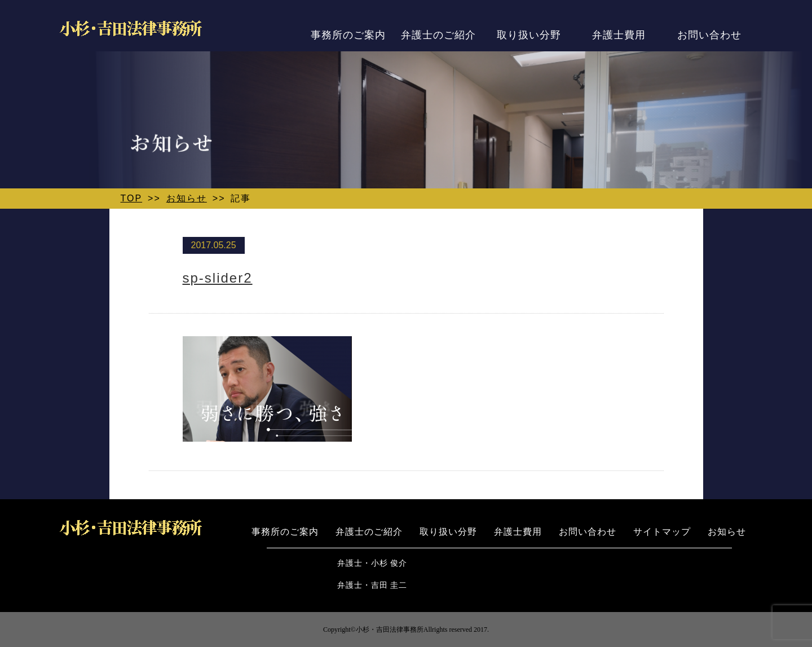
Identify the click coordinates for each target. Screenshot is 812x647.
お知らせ (187, 198)
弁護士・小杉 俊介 (372, 563)
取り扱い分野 (529, 35)
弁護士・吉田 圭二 (372, 585)
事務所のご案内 (348, 35)
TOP (132, 198)
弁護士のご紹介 (438, 35)
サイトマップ (662, 532)
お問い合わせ (709, 35)
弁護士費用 (619, 35)
